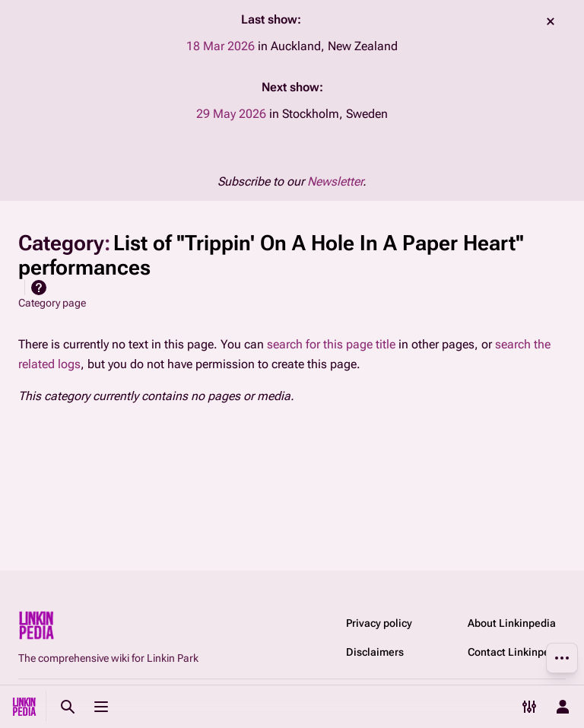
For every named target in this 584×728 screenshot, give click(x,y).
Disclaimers (375, 652)
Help (39, 288)
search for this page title (331, 344)
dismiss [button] (551, 21)
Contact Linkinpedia (516, 652)
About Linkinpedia (512, 623)
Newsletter (335, 181)
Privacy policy (379, 623)
